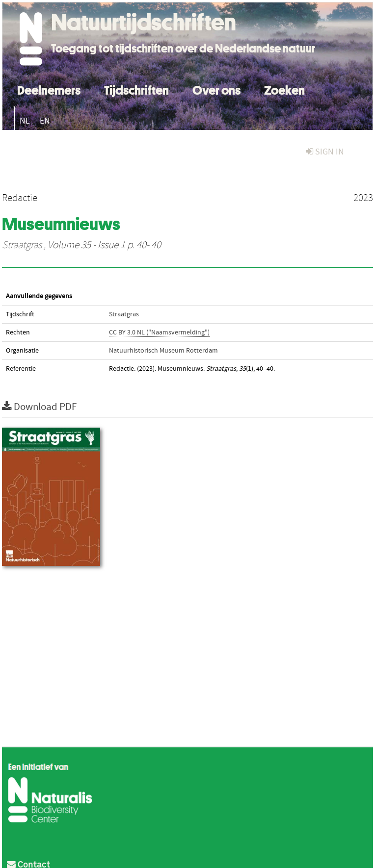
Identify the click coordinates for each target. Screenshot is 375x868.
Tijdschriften (136, 89)
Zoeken (284, 89)
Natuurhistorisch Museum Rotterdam (163, 351)
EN (45, 121)
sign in (325, 152)
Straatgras (22, 245)
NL (25, 121)
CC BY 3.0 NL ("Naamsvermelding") (159, 332)
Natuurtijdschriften (144, 22)
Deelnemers (49, 89)
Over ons (216, 89)
